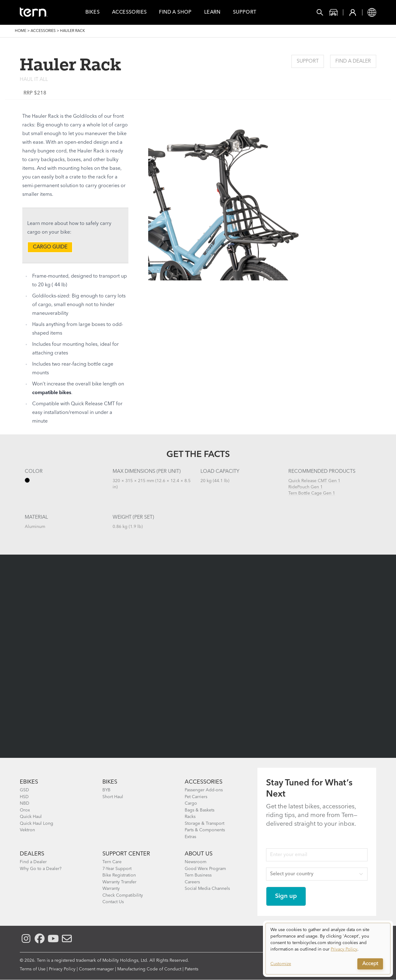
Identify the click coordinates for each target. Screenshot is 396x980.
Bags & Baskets (200, 810)
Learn (212, 12)
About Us (199, 854)
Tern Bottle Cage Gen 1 (312, 493)
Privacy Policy (62, 969)
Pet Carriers (196, 797)
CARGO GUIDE (50, 247)
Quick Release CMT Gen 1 (314, 481)
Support (245, 12)
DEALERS (32, 854)
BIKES (110, 782)
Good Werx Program (205, 869)
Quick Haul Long (37, 824)
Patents (192, 969)
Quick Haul (31, 817)
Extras (190, 837)
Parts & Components (205, 830)
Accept (370, 964)
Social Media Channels (207, 889)
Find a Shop (175, 12)
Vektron (27, 830)
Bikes (93, 12)
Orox (25, 810)
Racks (190, 817)
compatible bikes (52, 393)
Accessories (129, 12)
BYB (106, 790)
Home (21, 31)
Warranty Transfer (119, 882)
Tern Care (112, 862)
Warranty (111, 889)
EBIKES (29, 782)
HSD (24, 797)
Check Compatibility (123, 895)
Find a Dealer (353, 61)
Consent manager (96, 969)
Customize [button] (281, 964)
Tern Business (198, 875)
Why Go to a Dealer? (41, 869)
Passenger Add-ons (204, 790)
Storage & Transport (204, 824)
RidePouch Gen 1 (306, 487)
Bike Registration (119, 875)
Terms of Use (33, 969)
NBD (25, 803)
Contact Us (113, 902)
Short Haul (113, 797)
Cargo (191, 803)
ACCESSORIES (204, 782)
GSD (24, 790)
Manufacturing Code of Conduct (149, 969)
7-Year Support (117, 869)
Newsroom (196, 862)
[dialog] (328, 949)
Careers (192, 882)
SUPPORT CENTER (126, 854)
